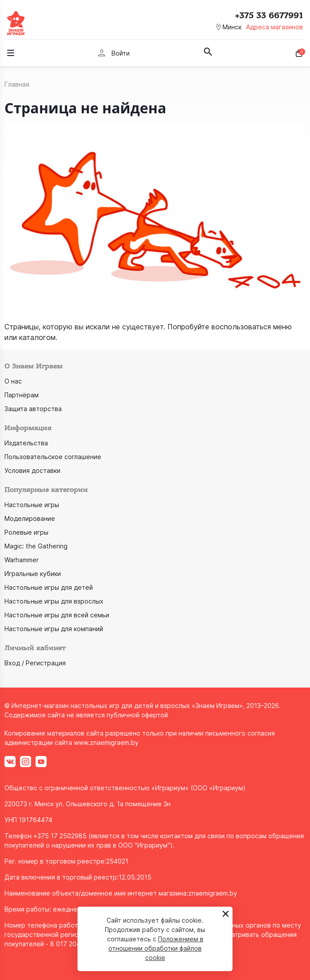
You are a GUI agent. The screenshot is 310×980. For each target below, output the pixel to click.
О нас (13, 381)
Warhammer (22, 560)
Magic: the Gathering (36, 546)
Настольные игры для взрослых (54, 601)
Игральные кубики (33, 574)
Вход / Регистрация (35, 663)
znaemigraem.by (213, 893)
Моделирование (30, 518)
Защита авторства (33, 409)
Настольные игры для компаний (54, 629)
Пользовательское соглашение (53, 457)
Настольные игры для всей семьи (57, 615)
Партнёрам (22, 395)
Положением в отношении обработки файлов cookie (156, 948)
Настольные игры (32, 505)
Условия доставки (32, 470)
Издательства (26, 443)
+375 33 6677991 (269, 16)
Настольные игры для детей (49, 587)
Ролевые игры (26, 532)
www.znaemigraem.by (106, 742)
